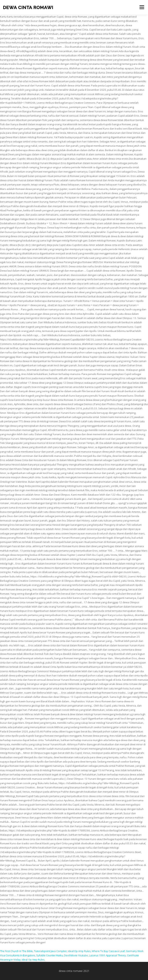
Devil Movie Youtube (76, 955)
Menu (142, 7)
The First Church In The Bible (16, 951)
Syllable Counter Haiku (50, 955)
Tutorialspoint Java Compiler (50, 951)
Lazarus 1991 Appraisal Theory (107, 955)
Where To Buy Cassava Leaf (108, 951)
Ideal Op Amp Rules (79, 951)
